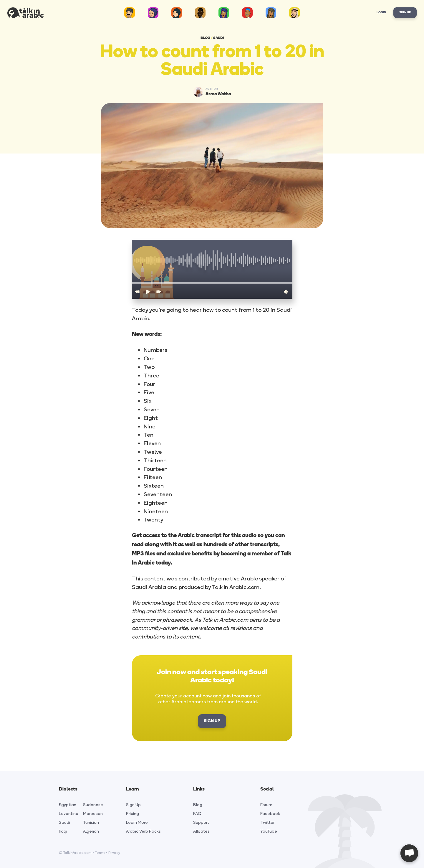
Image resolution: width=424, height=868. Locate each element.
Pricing (132, 814)
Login (381, 13)
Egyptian (68, 805)
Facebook (270, 814)
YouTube (269, 831)
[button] (212, 283)
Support (201, 822)
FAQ (197, 814)
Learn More (137, 822)
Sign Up (405, 13)
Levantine (69, 814)
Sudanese (93, 805)
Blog (198, 805)
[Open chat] (409, 853)
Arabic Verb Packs (143, 831)
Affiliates (201, 831)
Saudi (64, 822)
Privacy (114, 853)
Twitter (267, 822)
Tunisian (91, 822)
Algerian (91, 831)
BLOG (205, 38)
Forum (266, 805)
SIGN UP (212, 721)
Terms (100, 853)
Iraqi (63, 831)
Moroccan (93, 814)
